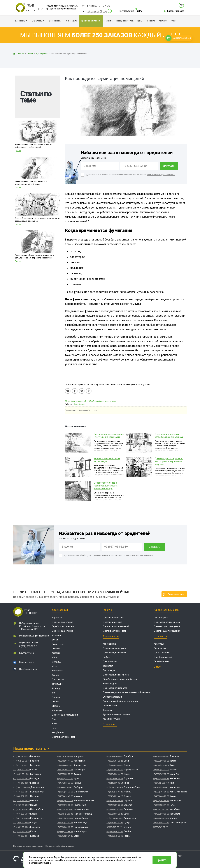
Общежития (160, 648)
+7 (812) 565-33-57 (161, 823)
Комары (56, 653)
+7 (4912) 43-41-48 (115, 792)
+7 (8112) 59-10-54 (115, 783)
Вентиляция (109, 670)
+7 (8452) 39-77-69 (115, 805)
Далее (18, 151)
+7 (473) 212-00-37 (21, 783)
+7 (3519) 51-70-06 (65, 792)
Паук (54, 728)
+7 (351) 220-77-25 (161, 809)
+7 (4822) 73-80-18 (115, 836)
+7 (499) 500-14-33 (115, 779)
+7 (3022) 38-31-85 (161, 805)
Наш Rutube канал (28, 669)
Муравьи (56, 635)
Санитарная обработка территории (120, 701)
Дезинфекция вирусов (114, 648)
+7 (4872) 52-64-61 (161, 765)
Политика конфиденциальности (28, 846)
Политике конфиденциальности (76, 860)
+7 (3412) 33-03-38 (21, 801)
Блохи (55, 640)
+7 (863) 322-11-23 (115, 787)
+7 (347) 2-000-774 (161, 783)
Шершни (56, 706)
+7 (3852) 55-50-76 (21, 761)
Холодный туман (111, 719)
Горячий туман (110, 706)
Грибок (106, 657)
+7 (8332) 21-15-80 (21, 832)
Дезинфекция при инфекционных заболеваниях (127, 692)
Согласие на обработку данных (60, 846)
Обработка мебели (112, 697)
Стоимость (160, 636)
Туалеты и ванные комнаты (117, 714)
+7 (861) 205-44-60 (65, 761)
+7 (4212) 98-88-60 (161, 787)
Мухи (54, 666)
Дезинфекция (80, 404)
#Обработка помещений (76, 401)
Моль (54, 657)
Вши (54, 719)
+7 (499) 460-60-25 (65, 765)
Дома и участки (162, 653)
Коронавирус (109, 644)
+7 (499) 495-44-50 (65, 787)
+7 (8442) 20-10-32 (21, 774)
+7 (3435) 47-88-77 (65, 818)
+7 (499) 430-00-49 (21, 756)
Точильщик (57, 684)
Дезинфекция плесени (114, 653)
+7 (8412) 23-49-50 (115, 765)
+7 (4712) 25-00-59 (65, 779)
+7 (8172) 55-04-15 (21, 779)
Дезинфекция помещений (116, 675)
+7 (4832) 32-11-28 (21, 770)
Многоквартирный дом (63, 737)
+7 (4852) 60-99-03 (161, 814)
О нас (157, 667)
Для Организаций (163, 657)
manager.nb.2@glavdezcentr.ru (34, 636)
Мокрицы (56, 662)
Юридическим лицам (166, 610)
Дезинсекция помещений (65, 715)
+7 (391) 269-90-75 (65, 770)
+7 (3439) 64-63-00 (115, 770)
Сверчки (56, 697)
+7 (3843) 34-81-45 (65, 823)
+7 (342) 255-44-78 (115, 774)
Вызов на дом (110, 684)
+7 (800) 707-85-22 (21, 796)
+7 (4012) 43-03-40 (21, 818)
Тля (54, 693)
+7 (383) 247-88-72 (65, 832)
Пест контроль (161, 618)
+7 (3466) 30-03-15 (65, 809)
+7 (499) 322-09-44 (21, 836)
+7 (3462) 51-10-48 (115, 823)
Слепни (55, 702)
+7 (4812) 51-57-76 (115, 809)
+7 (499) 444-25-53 (161, 796)
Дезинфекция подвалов (115, 688)
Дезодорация (110, 661)
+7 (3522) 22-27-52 (65, 774)
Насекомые (57, 671)
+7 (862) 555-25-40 (115, 814)
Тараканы (57, 618)
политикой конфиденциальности (161, 175)
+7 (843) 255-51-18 (21, 814)
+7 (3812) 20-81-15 (65, 836)
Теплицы (107, 710)
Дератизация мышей (113, 618)
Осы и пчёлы (58, 644)
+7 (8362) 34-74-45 (21, 809)
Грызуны (108, 610)
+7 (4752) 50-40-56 (115, 832)
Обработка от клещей (63, 626)
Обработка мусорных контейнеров (120, 679)
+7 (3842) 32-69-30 (21, 827)
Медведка (57, 710)
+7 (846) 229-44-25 (115, 796)
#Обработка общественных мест (102, 401)
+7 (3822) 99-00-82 (161, 761)
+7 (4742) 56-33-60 (65, 783)
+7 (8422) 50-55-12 (161, 779)
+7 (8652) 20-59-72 (115, 818)
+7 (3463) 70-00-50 (65, 805)
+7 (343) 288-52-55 (21, 792)
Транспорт (108, 666)
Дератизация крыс (112, 622)
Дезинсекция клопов (62, 622)
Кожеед (56, 688)
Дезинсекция (60, 610)
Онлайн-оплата (161, 661)
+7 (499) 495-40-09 (65, 796)
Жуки (54, 724)
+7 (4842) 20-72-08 (21, 823)
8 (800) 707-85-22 (28, 646)
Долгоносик (58, 679)
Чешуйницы (58, 732)
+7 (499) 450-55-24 (161, 818)
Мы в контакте (27, 662)
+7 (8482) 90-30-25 (161, 756)
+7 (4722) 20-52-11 (21, 765)
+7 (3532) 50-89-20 (115, 756)
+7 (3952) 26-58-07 (21, 805)
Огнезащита (110, 724)
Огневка (56, 649)
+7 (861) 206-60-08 (65, 827)
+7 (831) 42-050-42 (65, 814)
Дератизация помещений (116, 626)
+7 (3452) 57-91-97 (161, 770)
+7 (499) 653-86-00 (21, 787)
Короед (56, 675)
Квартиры (159, 644)
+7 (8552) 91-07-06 (98, 6)
